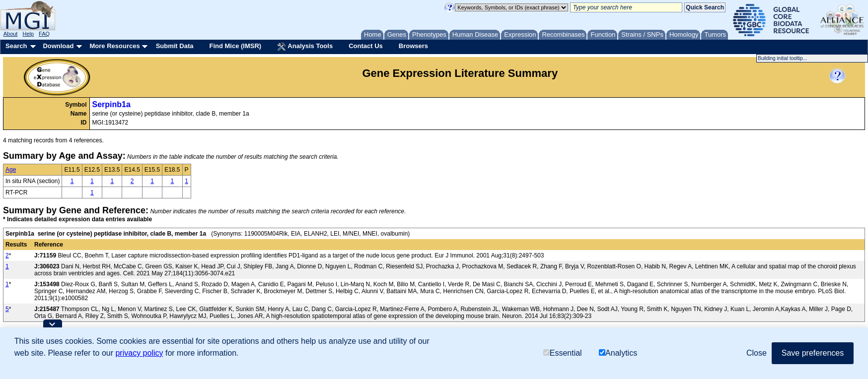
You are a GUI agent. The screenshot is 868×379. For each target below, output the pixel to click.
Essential (563, 353)
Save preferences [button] (813, 353)
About (11, 34)
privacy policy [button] (139, 353)
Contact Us (366, 46)
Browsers (413, 46)
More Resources (114, 46)
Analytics (618, 353)
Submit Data (175, 46)
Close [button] (757, 353)
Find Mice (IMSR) (235, 46)
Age (11, 170)
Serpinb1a (111, 104)
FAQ (44, 34)
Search (16, 46)
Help (28, 34)
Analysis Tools (305, 47)
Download (58, 46)
